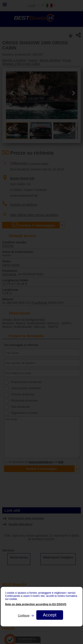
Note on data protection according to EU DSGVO (36, 604)
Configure (24, 616)
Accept (49, 615)
